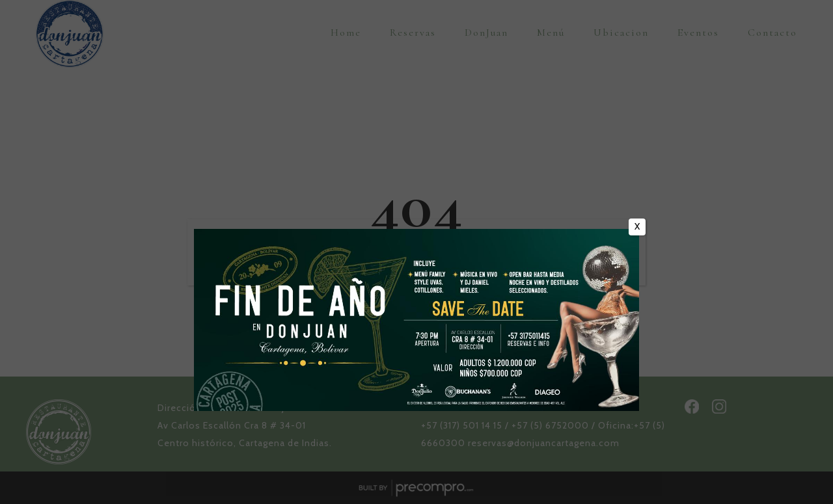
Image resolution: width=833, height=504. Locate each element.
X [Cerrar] (637, 226)
